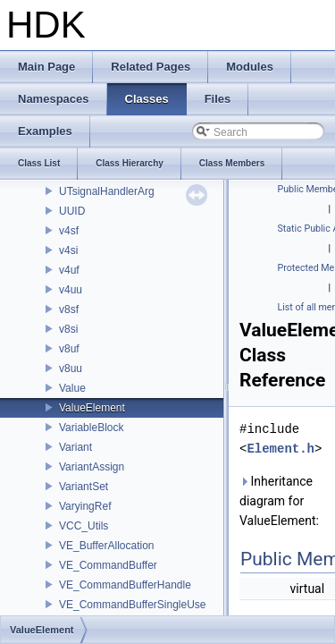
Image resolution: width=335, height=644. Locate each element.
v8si (68, 329)
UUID (72, 211)
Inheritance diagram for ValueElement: (279, 501)
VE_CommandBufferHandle (125, 585)
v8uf (69, 349)
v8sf (69, 309)
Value (72, 388)
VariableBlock (91, 428)
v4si (68, 250)
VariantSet (84, 487)
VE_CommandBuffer (108, 565)
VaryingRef (85, 506)
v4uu (71, 290)
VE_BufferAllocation (107, 546)
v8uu (71, 369)
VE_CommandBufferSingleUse (133, 605)
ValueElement (92, 408)
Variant (75, 447)
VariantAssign (92, 467)
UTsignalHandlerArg (107, 191)
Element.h (281, 449)
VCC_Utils (84, 526)
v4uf (69, 270)
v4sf (69, 231)
